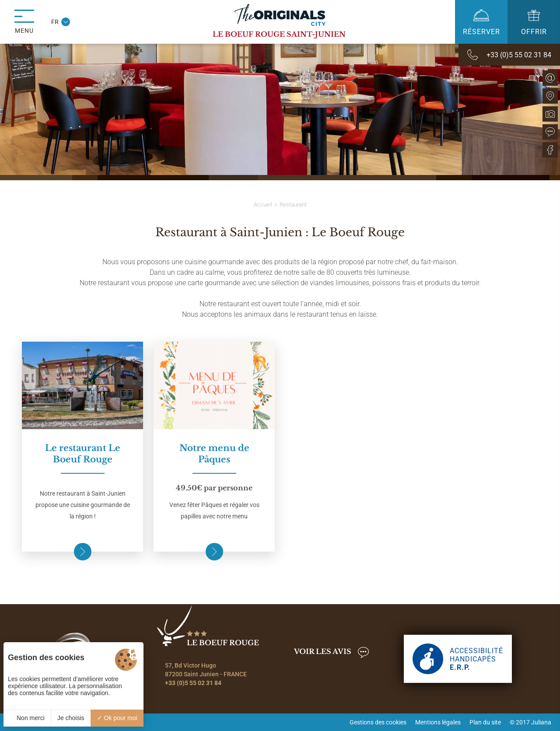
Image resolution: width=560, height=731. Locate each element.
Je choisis (71, 718)
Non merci (27, 718)
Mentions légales (438, 722)
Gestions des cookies (378, 722)
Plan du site (485, 722)
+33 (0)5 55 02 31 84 (193, 683)
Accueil (263, 205)
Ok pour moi (117, 718)
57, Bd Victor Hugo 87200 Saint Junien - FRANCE (206, 670)
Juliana (541, 722)
